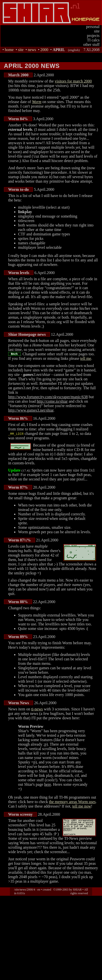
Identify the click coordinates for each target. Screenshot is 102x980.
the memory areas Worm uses (72, 802)
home (9, 50)
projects (93, 36)
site (97, 31)
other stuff (91, 44)
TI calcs (93, 40)
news (32, 50)
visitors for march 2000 (73, 81)
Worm (37, 102)
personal (93, 27)
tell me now (82, 806)
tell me (86, 358)
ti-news (37, 709)
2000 (44, 50)
